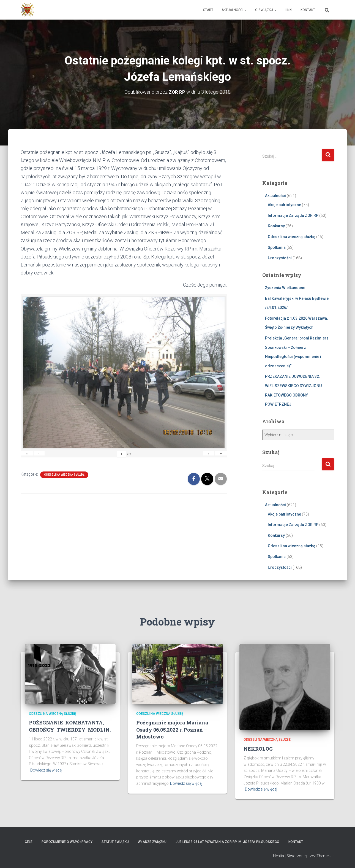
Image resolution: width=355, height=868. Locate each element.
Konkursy (276, 226)
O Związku (266, 10)
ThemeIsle (325, 856)
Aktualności (234, 10)
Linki (289, 10)
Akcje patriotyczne (284, 205)
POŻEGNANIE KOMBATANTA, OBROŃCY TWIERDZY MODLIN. (70, 726)
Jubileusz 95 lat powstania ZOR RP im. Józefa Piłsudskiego (227, 842)
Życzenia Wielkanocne (285, 287)
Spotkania (277, 247)
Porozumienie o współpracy (67, 842)
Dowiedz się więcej (46, 770)
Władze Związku (152, 842)
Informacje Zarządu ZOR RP (293, 215)
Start (208, 10)
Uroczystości (280, 258)
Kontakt (308, 10)
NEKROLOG (258, 748)
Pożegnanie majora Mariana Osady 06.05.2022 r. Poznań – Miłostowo (172, 729)
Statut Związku (115, 842)
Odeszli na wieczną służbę (64, 475)
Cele (29, 842)
